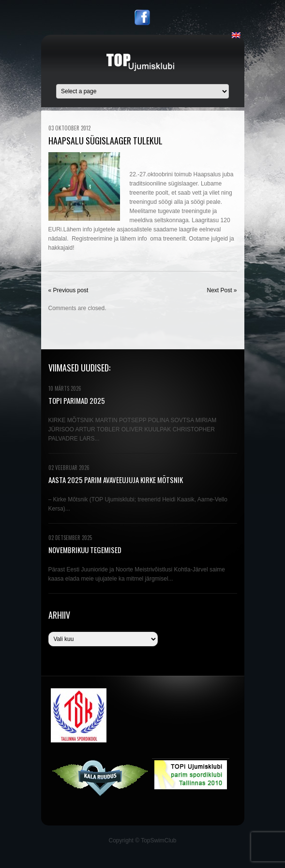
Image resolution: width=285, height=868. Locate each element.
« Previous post (68, 290)
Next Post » (222, 290)
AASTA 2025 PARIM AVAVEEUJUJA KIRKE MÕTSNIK (116, 480)
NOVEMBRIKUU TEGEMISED (85, 550)
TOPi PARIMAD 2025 (77, 400)
